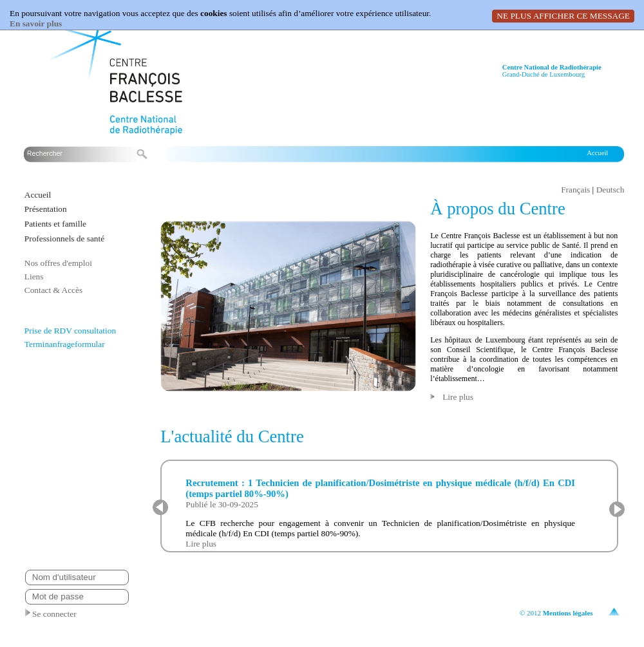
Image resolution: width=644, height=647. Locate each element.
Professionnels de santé (64, 239)
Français (575, 190)
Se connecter (51, 614)
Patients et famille (55, 224)
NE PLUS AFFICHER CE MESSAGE (563, 16)
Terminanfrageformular (65, 344)
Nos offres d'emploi (58, 263)
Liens (34, 277)
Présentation (46, 209)
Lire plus (458, 397)
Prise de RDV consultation (70, 331)
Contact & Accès (53, 290)
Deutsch (611, 190)
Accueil (597, 153)
